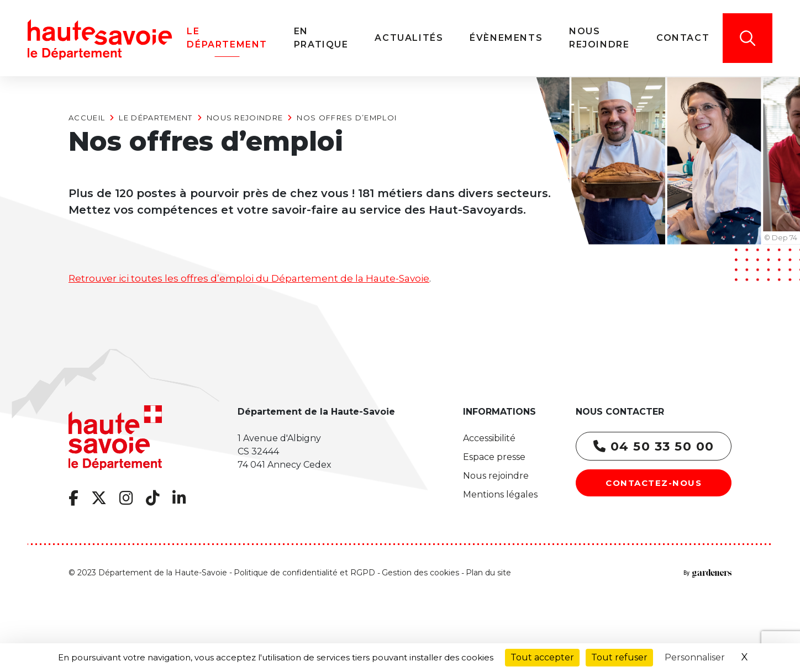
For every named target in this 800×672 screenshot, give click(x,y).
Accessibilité (489, 438)
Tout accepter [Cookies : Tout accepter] (542, 657)
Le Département (156, 118)
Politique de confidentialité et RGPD (304, 573)
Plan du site (488, 573)
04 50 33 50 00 (654, 446)
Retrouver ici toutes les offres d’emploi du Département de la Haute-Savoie (249, 278)
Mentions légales (500, 494)
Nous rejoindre (245, 118)
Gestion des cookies (420, 573)
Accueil (87, 118)
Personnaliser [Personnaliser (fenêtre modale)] (695, 657)
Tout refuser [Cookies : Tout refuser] (619, 657)
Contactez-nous (654, 483)
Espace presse (494, 457)
